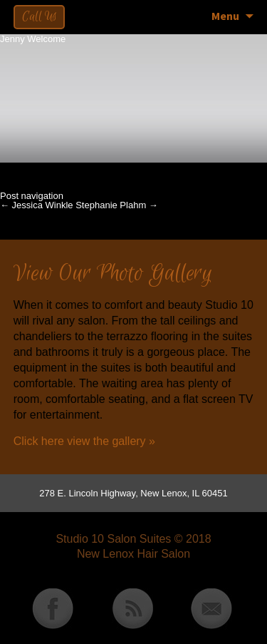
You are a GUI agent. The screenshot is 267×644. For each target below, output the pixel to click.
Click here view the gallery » (84, 441)
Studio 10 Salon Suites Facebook (53, 609)
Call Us (39, 17)
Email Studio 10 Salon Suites (211, 609)
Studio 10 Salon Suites (113, 539)
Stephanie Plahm (117, 205)
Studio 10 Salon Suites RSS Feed (132, 609)
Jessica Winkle (37, 205)
